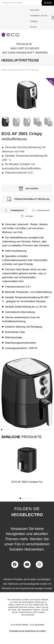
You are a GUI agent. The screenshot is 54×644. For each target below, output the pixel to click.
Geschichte (35, 10)
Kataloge (34, 21)
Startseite (4, 70)
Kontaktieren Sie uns (39, 16)
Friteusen (21, 70)
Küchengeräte (13, 70)
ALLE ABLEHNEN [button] (37, 625)
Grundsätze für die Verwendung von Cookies (27, 631)
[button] (2, 430)
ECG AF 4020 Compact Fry (27, 482)
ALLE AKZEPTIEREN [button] (19, 625)
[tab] (14, 210)
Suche (48, 3)
